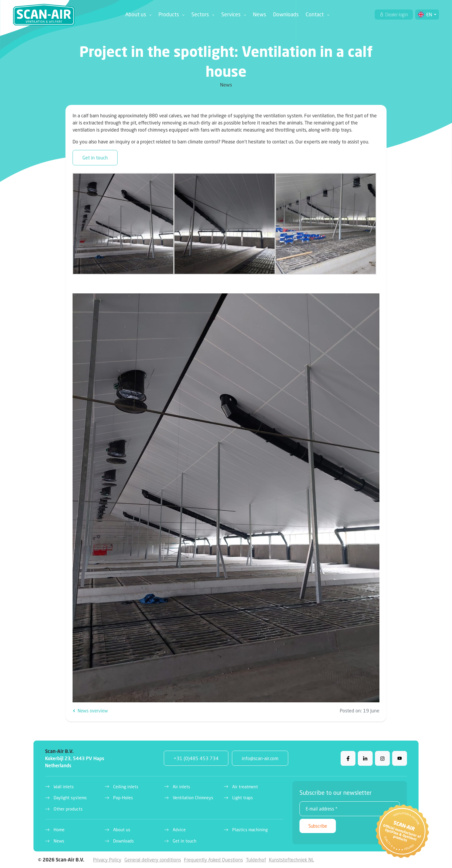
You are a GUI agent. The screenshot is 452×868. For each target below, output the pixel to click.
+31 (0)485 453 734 (196, 758)
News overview (90, 711)
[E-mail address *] (350, 809)
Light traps (243, 798)
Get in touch (95, 158)
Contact (315, 14)
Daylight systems (70, 798)
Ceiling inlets (126, 787)
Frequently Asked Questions (213, 860)
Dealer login (396, 15)
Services (231, 14)
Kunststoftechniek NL (291, 860)
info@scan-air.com (260, 758)
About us (136, 14)
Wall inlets (64, 787)
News (259, 14)
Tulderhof (256, 860)
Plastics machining (250, 830)
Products (169, 14)
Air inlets (181, 787)
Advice (179, 830)
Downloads (286, 14)
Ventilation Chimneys (193, 798)
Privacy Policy (107, 860)
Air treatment (245, 787)
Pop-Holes (123, 798)
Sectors (200, 14)
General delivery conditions (153, 860)
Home (59, 830)
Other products (68, 809)
